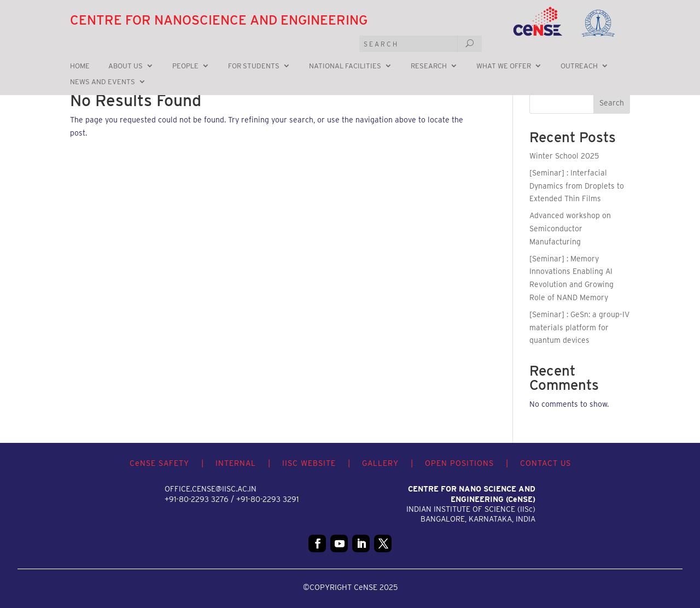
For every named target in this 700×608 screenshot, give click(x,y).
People (185, 66)
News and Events (103, 82)
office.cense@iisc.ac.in (211, 489)
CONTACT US (546, 463)
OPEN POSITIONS (459, 463)
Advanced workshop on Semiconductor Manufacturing (570, 229)
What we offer (504, 66)
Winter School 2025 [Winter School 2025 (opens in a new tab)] (564, 156)
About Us (126, 66)
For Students (254, 66)
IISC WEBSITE (309, 463)
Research (429, 66)
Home (80, 66)
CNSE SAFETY (159, 463)
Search (612, 103)
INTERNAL (236, 463)
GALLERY (380, 463)
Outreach (579, 66)
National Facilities (345, 66)
